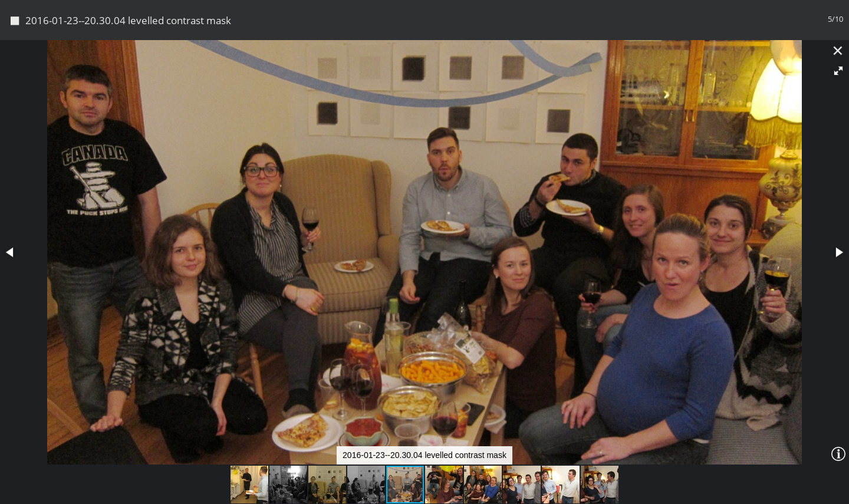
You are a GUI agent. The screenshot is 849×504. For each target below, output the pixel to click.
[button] (838, 71)
